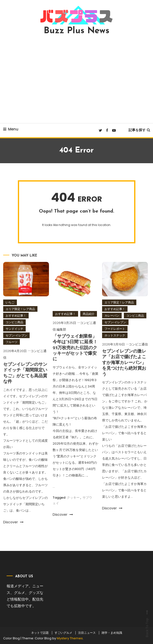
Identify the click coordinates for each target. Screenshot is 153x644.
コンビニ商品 (14, 322)
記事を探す (139, 130)
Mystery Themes (70, 638)
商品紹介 (89, 314)
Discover (13, 522)
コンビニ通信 (138, 344)
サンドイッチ (14, 329)
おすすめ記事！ (16, 316)
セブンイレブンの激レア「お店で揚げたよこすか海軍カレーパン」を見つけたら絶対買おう (124, 363)
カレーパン (112, 316)
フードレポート (115, 329)
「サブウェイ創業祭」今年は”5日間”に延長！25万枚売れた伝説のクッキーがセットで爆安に (75, 348)
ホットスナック (115, 335)
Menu (11, 129)
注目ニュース (87, 633)
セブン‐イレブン (16, 335)
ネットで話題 (40, 633)
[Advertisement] (76, 79)
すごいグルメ (63, 633)
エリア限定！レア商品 (20, 309)
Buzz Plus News (77, 31)
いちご (10, 302)
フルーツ (12, 342)
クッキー (73, 498)
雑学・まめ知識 (112, 633)
